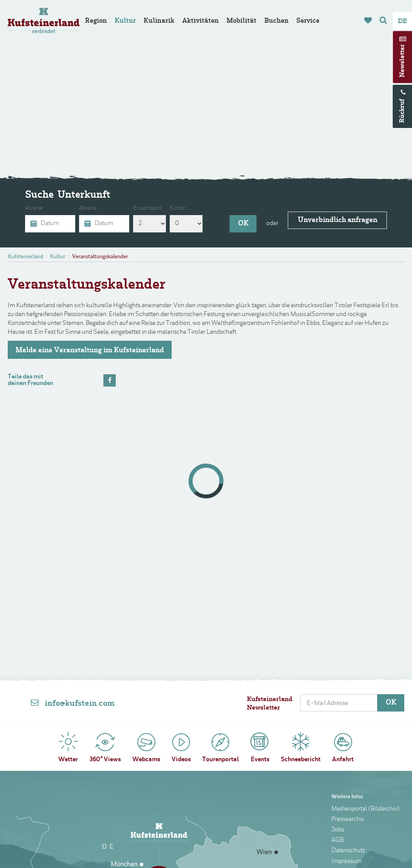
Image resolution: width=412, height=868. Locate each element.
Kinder (181, 209)
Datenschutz (348, 851)
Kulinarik (159, 21)
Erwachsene (151, 209)
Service (308, 21)
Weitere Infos (347, 797)
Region (96, 21)
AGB (338, 840)
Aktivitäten (200, 21)
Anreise (37, 209)
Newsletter (403, 61)
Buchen (276, 21)
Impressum (346, 861)
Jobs (338, 830)
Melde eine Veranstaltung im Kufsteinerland (90, 351)
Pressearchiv (348, 819)
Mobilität (241, 21)
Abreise (91, 209)
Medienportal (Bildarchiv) (366, 809)
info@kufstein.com (80, 704)
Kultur (125, 21)
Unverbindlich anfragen (338, 223)
